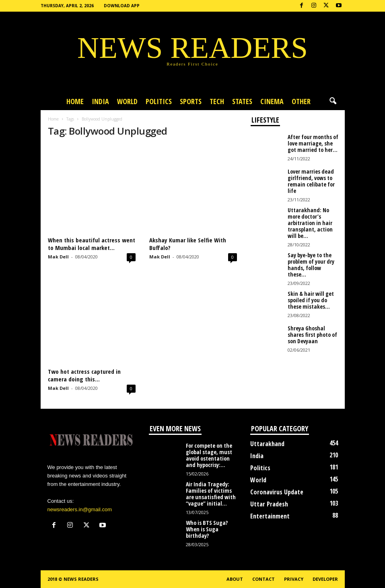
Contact (264, 579)
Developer (325, 579)
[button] (333, 101)
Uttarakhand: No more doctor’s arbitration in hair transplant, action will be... (310, 223)
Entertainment (270, 516)
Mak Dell (58, 257)
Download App (122, 6)
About (235, 579)
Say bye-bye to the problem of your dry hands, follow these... (311, 265)
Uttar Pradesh (269, 504)
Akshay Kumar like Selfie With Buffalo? (188, 244)
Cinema (272, 101)
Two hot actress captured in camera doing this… (84, 375)
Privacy (294, 579)
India (100, 101)
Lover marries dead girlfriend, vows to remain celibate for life (311, 181)
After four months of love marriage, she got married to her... (313, 143)
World (127, 101)
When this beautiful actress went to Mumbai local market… (92, 244)
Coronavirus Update (277, 492)
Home (75, 101)
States (242, 101)
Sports (191, 101)
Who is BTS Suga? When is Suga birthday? (207, 529)
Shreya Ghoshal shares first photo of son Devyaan (312, 335)
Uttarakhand (267, 444)
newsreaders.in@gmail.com (80, 509)
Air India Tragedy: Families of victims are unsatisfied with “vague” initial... (211, 494)
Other (301, 101)
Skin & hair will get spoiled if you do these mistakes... (311, 300)
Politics (159, 101)
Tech (217, 101)
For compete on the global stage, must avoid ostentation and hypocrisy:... (209, 455)
